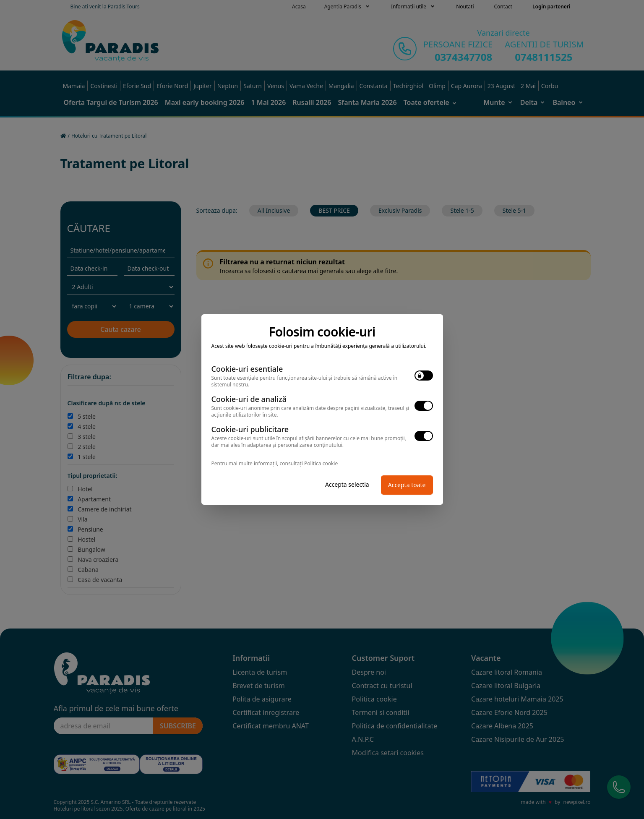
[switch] (424, 376)
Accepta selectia (347, 484)
